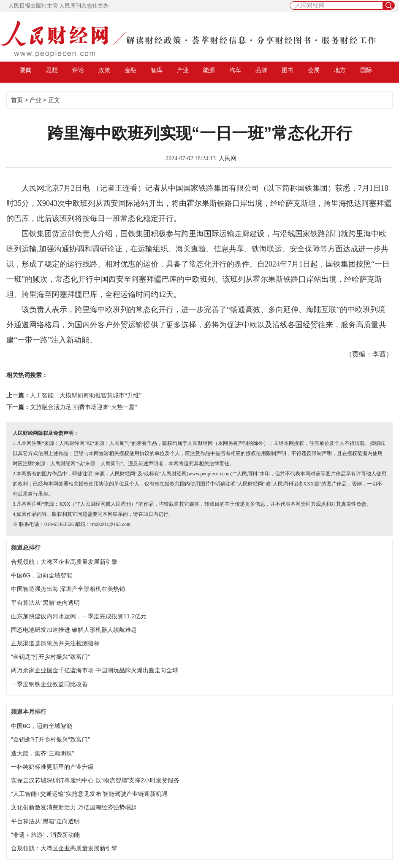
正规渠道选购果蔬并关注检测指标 (55, 643)
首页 (17, 100)
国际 (366, 70)
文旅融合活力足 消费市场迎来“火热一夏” (84, 407)
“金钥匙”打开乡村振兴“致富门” (50, 657)
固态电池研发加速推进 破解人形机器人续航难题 (74, 630)
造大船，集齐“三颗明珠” (42, 753)
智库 (157, 70)
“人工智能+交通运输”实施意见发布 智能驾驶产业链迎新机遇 (89, 794)
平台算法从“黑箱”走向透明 (45, 603)
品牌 (261, 70)
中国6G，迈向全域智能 (42, 575)
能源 (209, 70)
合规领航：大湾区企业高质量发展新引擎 (64, 562)
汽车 (235, 70)
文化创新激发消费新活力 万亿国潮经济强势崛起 (74, 807)
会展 (314, 70)
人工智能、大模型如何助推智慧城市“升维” (86, 395)
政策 (104, 70)
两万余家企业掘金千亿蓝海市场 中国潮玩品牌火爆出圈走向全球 (95, 670)
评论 (78, 70)
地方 (340, 70)
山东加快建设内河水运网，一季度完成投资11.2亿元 (79, 616)
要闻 (26, 70)
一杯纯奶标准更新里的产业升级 (52, 767)
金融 (130, 70)
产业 (183, 70)
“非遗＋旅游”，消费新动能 (45, 835)
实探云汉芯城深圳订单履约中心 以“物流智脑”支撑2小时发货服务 (95, 780)
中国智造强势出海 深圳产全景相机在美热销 (68, 589)
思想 (52, 70)
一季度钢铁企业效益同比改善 (49, 684)
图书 (288, 70)
